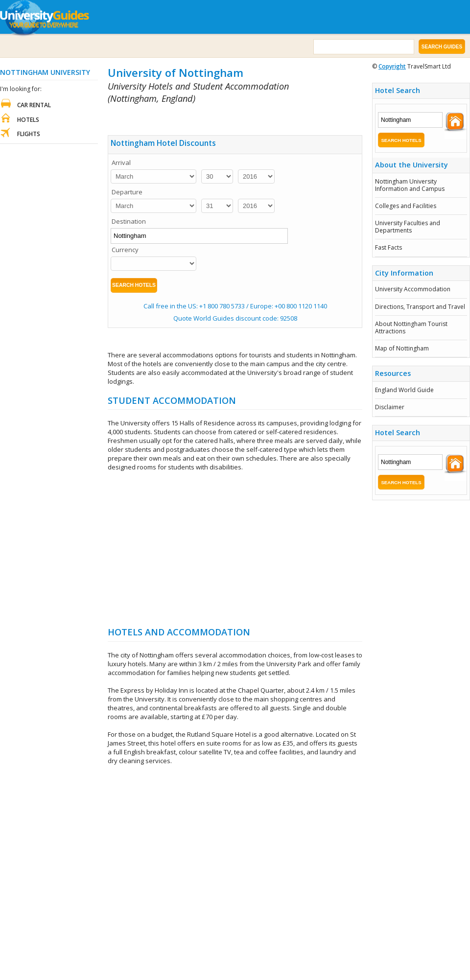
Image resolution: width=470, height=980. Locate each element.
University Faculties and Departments (408, 226)
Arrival (121, 163)
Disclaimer (390, 407)
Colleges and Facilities (406, 206)
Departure (127, 192)
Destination (129, 221)
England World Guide (404, 390)
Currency (125, 250)
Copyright (392, 66)
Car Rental (34, 105)
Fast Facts (388, 247)
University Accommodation (413, 289)
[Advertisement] (222, 118)
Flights (29, 134)
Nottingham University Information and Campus (410, 185)
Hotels (28, 120)
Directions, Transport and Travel (420, 307)
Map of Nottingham (402, 348)
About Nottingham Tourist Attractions (411, 327)
